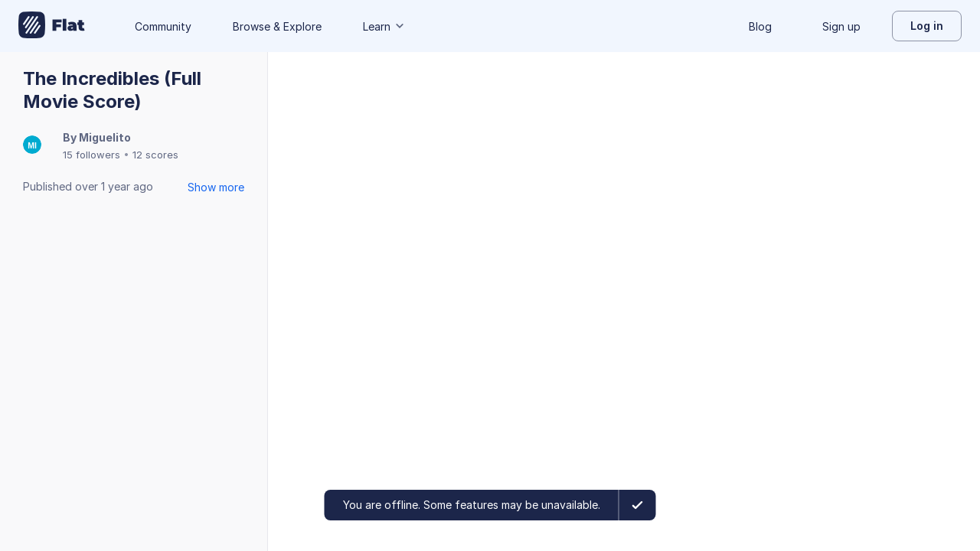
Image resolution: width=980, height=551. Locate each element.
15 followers (91, 155)
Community (163, 26)
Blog (760, 26)
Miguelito (105, 137)
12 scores (155, 155)
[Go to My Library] (52, 26)
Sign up (841, 26)
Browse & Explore (277, 26)
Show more (216, 187)
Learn (384, 26)
